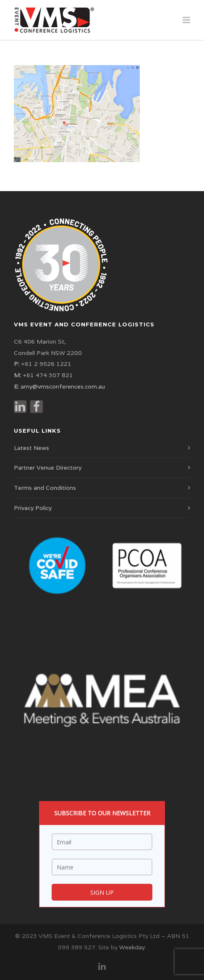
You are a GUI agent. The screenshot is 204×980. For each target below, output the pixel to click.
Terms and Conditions (45, 488)
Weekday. (133, 947)
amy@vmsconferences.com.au (63, 386)
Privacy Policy (33, 508)
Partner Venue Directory (48, 468)
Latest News (31, 448)
